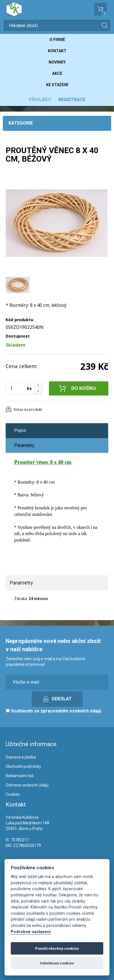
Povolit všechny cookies (57, 948)
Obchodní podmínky (23, 766)
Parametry (24, 445)
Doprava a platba (21, 757)
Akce (57, 73)
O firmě (57, 40)
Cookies (13, 794)
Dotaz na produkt (28, 409)
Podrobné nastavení (31, 932)
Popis (20, 430)
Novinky (57, 62)
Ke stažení (57, 85)
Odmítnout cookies (57, 963)
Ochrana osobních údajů (27, 785)
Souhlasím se (54, 711)
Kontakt (57, 51)
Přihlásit (40, 100)
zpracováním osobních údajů (71, 711)
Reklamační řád (20, 776)
